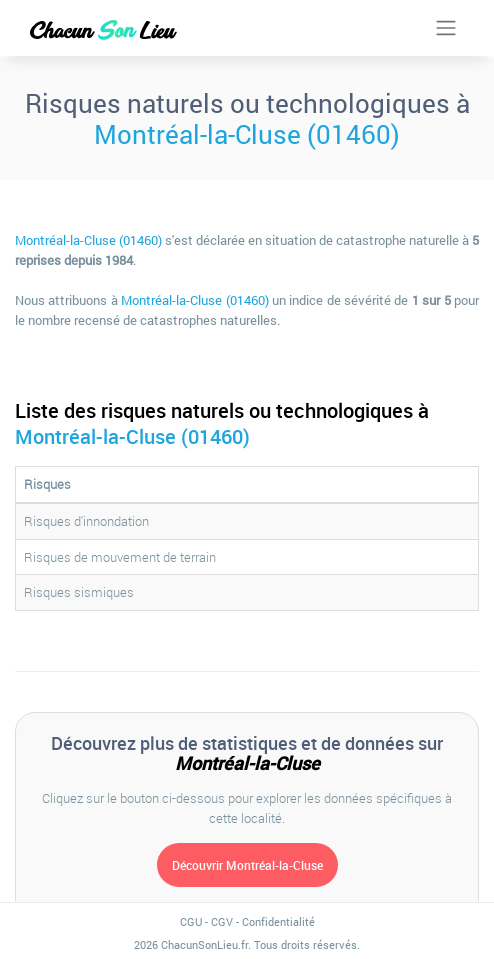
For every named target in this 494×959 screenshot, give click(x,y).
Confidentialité (278, 921)
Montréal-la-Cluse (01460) (247, 134)
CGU (191, 921)
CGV (222, 921)
